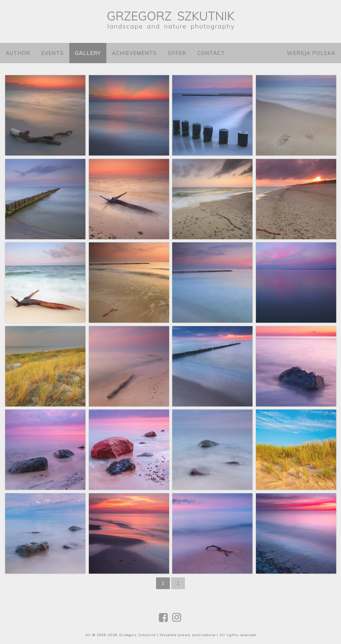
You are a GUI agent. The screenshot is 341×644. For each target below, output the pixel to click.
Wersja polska (311, 53)
